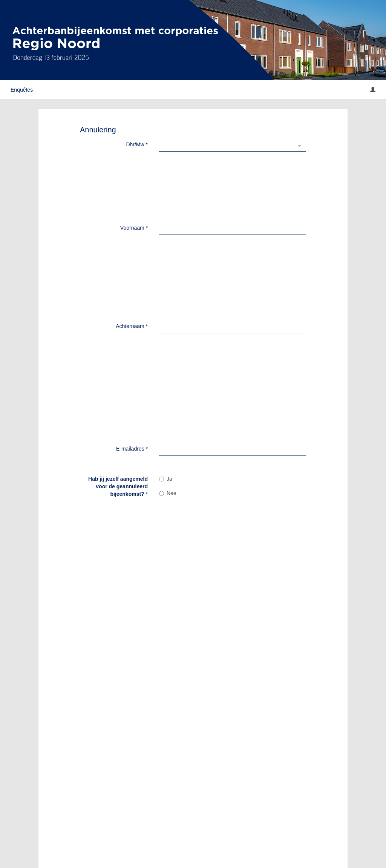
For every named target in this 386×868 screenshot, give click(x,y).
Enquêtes (22, 90)
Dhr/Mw (137, 144)
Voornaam (134, 164)
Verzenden (182, 804)
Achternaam (132, 184)
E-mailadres (132, 214)
